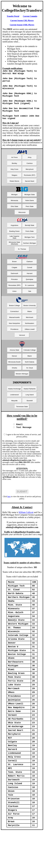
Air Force (14, 162)
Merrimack (30, 322)
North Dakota (30, 367)
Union (14, 296)
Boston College (14, 310)
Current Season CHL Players (22, 20)
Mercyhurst (30, 174)
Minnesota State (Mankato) (14, 248)
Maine (30, 316)
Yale (30, 296)
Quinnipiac (30, 284)
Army (30, 162)
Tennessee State (22, 412)
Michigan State (30, 200)
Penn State (30, 211)
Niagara (14, 180)
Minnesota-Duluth (14, 367)
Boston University (30, 310)
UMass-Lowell (30, 334)
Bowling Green (14, 236)
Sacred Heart (30, 186)
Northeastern (30, 328)
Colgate (14, 272)
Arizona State (14, 355)
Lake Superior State (14, 242)
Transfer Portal (13, 16)
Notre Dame (30, 205)
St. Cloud (30, 373)
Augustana (14, 230)
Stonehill (30, 406)
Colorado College (30, 355)
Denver (14, 361)
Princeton (14, 284)
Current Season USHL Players (22, 25)
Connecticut (14, 316)
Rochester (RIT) (30, 180)
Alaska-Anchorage (14, 394)
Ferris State (30, 236)
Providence (14, 334)
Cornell (30, 272)
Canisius (30, 168)
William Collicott (26, 519)
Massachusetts (14, 322)
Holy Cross (14, 174)
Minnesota (14, 205)
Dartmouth (14, 278)
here (9, 503)
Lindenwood (14, 400)
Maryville (14, 406)
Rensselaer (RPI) (14, 290)
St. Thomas (22, 254)
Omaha (14, 373)
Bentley (14, 168)
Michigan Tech (30, 242)
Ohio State (14, 211)
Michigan (14, 200)
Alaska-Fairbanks (30, 394)
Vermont (22, 340)
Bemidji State (30, 230)
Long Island (30, 400)
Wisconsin (22, 217)
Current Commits (30, 16)
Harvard (30, 278)
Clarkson (30, 267)
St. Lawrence (30, 290)
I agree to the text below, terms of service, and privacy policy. (23, 442)
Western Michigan (22, 379)
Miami (30, 361)
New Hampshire (14, 328)
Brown (14, 267)
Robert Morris (14, 186)
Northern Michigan (30, 248)
